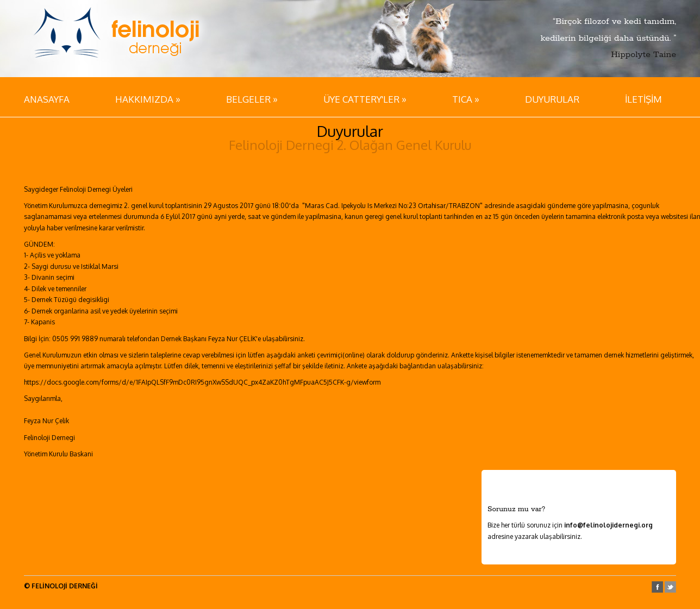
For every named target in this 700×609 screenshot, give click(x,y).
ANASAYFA (47, 99)
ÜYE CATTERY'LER (365, 99)
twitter (670, 587)
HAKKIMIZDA (148, 99)
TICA (466, 99)
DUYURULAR (552, 99)
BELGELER (252, 99)
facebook (657, 587)
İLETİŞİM (643, 99)
